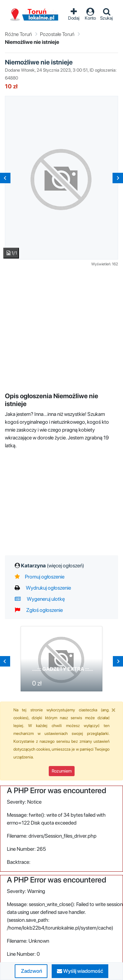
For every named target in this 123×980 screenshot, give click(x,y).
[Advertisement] (61, 328)
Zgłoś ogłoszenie (39, 610)
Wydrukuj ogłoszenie (43, 588)
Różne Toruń (18, 34)
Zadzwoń (31, 971)
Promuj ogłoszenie (40, 577)
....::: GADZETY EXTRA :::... (62, 669)
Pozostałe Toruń (57, 34)
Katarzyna (53, 566)
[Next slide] (118, 178)
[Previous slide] (5, 178)
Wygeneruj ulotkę (40, 599)
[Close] (114, 710)
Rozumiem (62, 771)
